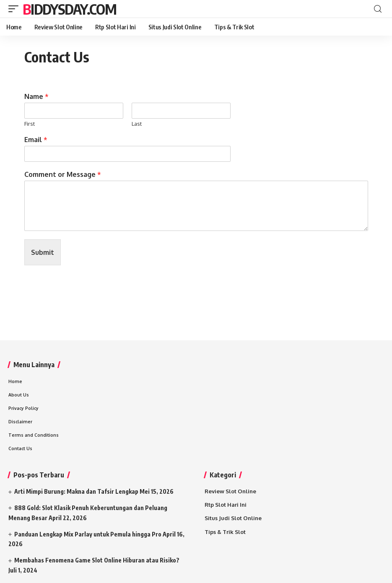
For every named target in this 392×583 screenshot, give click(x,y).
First (30, 124)
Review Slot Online (230, 491)
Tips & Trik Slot (225, 532)
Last (137, 124)
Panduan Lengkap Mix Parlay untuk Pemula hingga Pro (88, 534)
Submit (43, 252)
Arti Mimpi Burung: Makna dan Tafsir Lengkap (76, 491)
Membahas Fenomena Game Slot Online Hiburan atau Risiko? (97, 560)
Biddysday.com (69, 9)
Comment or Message (63, 174)
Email (36, 140)
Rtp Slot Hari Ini (226, 505)
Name (36, 96)
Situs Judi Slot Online (233, 518)
